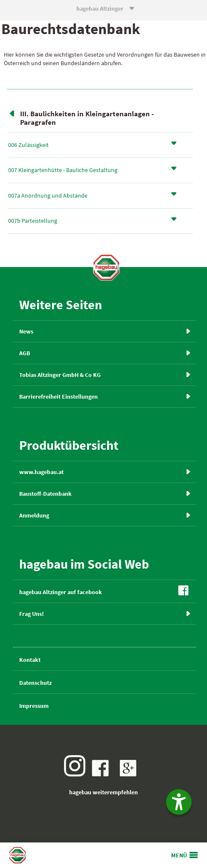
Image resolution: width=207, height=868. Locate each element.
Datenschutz (35, 683)
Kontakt (30, 660)
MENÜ (179, 855)
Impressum (34, 706)
